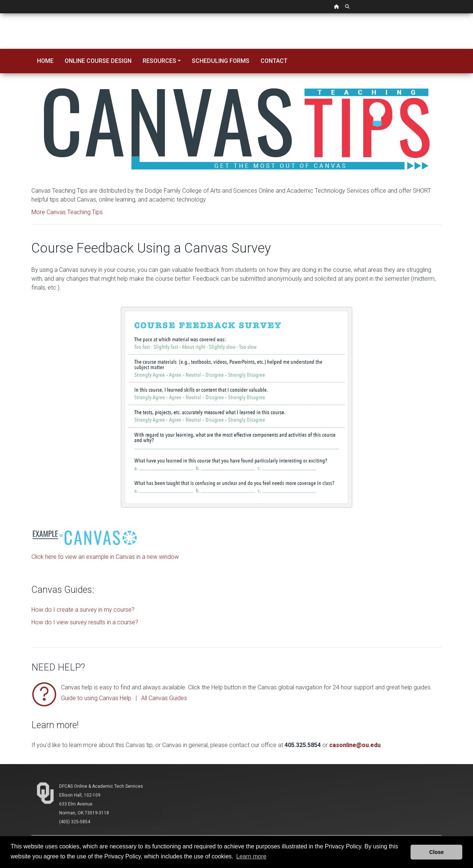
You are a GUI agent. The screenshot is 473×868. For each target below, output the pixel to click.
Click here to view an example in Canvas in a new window (105, 557)
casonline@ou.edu (355, 745)
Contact (274, 61)
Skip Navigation (0, 13)
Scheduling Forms (221, 61)
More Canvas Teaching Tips (67, 212)
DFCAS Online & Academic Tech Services (101, 786)
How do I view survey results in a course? (85, 622)
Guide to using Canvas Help (96, 698)
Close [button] (437, 852)
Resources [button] (159, 61)
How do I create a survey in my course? (83, 610)
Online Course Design (98, 61)
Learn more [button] (251, 856)
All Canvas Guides (164, 698)
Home (45, 61)
